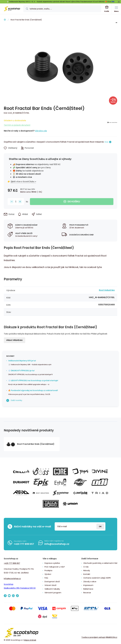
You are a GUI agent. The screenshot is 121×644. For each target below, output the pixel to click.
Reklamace (88, 589)
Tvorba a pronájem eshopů (93, 637)
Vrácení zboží (50, 585)
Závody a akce (90, 582)
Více (106, 142)
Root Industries (107, 290)
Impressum (88, 585)
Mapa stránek (30, 640)
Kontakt (87, 574)
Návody (87, 570)
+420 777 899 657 (24, 544)
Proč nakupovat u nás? (55, 567)
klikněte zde (41, 131)
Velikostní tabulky (52, 589)
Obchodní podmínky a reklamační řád (100, 563)
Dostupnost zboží (52, 582)
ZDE (113, 2)
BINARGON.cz (112, 637)
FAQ (46, 578)
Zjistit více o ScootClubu (23, 182)
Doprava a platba (52, 563)
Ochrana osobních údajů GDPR (97, 578)
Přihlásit (100, 526)
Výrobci (48, 574)
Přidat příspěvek (15, 340)
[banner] (12, 9)
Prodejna (48, 570)
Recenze (87, 593)
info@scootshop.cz (57, 544)
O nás (86, 567)
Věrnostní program (53, 593)
